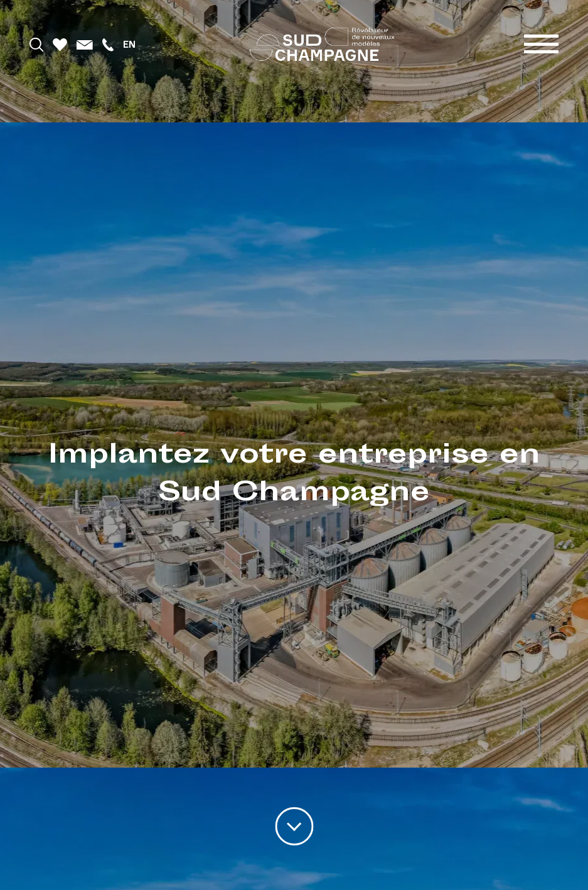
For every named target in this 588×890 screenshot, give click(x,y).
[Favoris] (60, 44)
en (129, 44)
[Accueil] (322, 44)
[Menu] (541, 44)
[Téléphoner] (108, 44)
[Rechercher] (37, 44)
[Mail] (85, 44)
